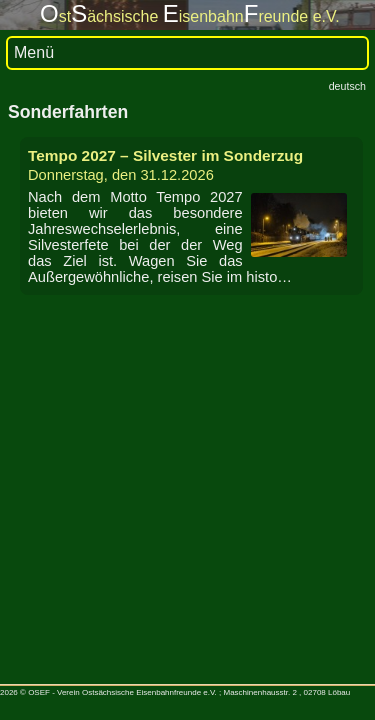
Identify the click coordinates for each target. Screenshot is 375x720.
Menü (34, 52)
